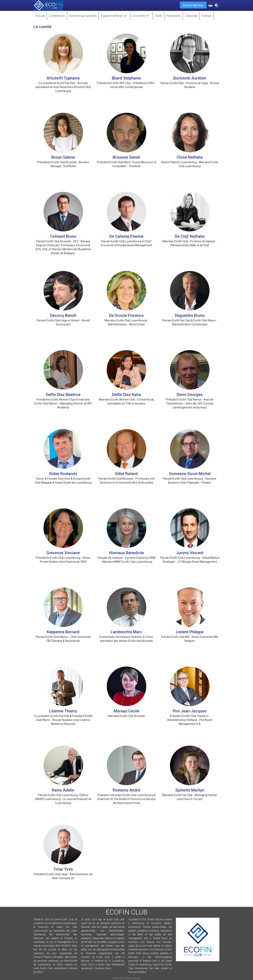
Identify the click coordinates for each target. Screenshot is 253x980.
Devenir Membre (193, 5)
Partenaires (174, 16)
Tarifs (159, 16)
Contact (207, 16)
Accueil (40, 16)
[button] (115, 16)
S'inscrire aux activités (83, 16)
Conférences (57, 16)
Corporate (191, 16)
